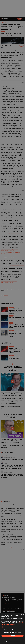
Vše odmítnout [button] (12, 639)
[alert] (12, 322)
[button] (12, 625)
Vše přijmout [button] (12, 636)
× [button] (23, 615)
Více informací (21, 623)
